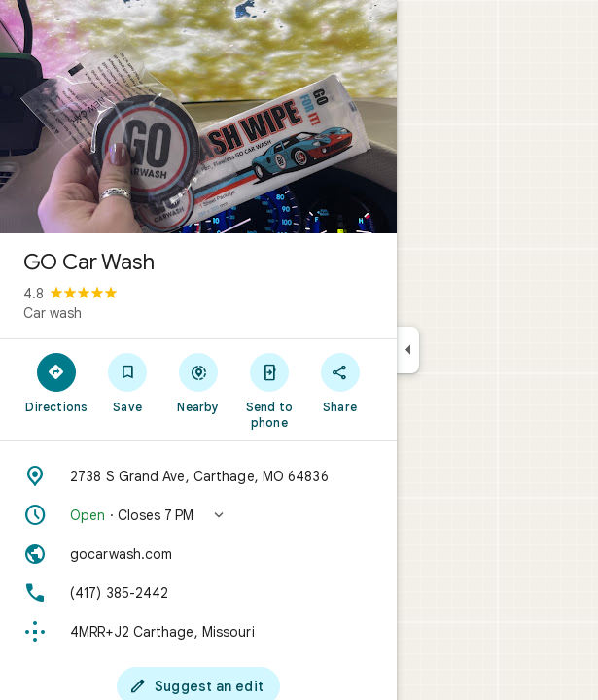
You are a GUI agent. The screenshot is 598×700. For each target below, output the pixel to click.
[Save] (128, 382)
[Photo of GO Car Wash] (198, 117)
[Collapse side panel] (408, 350)
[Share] (340, 382)
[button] (198, 515)
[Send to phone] (269, 390)
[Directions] (57, 382)
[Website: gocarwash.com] (198, 554)
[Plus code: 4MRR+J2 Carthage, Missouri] (198, 632)
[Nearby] (199, 382)
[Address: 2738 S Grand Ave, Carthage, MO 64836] (198, 476)
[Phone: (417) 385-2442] (198, 593)
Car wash (53, 313)
